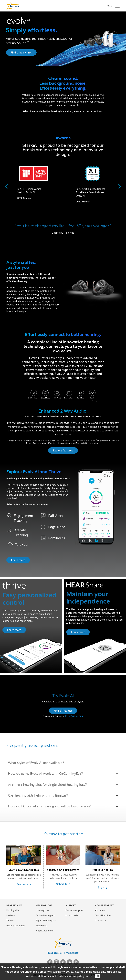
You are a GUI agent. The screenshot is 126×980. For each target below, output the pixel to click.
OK (97, 976)
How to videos (73, 915)
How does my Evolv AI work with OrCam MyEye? (48, 774)
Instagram (56, 962)
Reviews (11, 915)
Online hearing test (46, 915)
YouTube (76, 962)
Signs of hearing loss (46, 920)
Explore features (63, 450)
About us (100, 910)
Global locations (103, 915)
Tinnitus (10, 920)
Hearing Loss (42, 910)
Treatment (41, 926)
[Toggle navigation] (112, 6)
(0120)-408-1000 (74, 716)
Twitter (63, 962)
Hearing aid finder (16, 926)
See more (23, 884)
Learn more (18, 560)
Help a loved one (45, 931)
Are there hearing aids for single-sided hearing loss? (50, 785)
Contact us (101, 920)
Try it (102, 887)
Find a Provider (63, 711)
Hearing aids (13, 910)
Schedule (62, 884)
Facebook (50, 962)
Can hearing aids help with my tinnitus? (40, 795)
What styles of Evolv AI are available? (38, 763)
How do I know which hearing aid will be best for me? (52, 806)
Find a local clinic (21, 52)
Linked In (70, 962)
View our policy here (78, 976)
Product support (74, 910)
